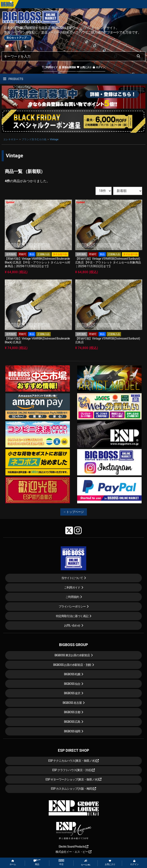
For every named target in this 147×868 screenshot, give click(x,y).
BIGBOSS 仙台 (72, 684)
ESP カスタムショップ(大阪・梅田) (74, 789)
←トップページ (74, 512)
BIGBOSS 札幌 (72, 674)
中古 (61, 862)
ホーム (13, 863)
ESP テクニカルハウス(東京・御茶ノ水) (74, 761)
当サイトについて (72, 578)
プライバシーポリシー (72, 606)
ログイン (99, 67)
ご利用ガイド (50, 67)
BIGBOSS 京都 (72, 712)
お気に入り (84, 67)
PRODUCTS (13, 79)
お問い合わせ (72, 625)
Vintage (54, 139)
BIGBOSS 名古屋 (72, 703)
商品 (37, 862)
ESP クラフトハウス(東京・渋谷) (73, 770)
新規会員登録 (67, 67)
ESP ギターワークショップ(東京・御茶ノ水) (74, 779)
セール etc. (86, 863)
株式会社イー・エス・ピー (73, 852)
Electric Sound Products (73, 847)
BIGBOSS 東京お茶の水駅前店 (72, 655)
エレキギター (11, 139)
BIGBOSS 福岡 (72, 731)
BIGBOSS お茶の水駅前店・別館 (72, 665)
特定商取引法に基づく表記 (72, 616)
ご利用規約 (72, 597)
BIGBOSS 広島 (72, 722)
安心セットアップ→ (18, 38)
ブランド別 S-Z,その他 (34, 139)
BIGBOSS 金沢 (72, 693)
